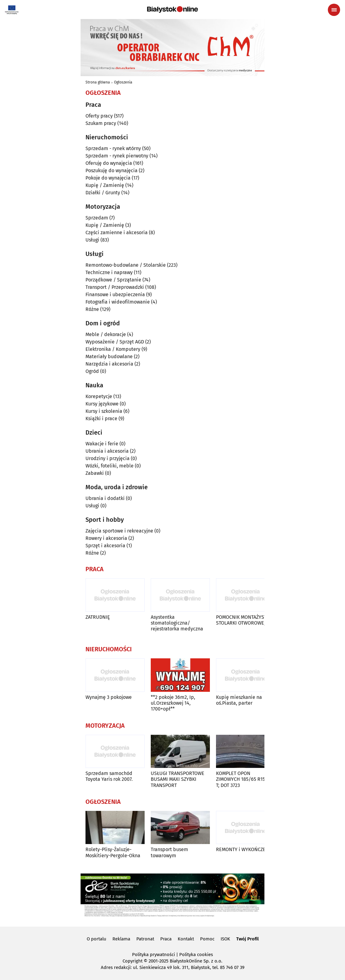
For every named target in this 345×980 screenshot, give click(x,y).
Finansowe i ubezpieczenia (115, 294)
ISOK (225, 939)
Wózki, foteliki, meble (110, 466)
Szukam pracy (101, 123)
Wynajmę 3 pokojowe (109, 697)
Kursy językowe (102, 404)
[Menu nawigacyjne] (334, 10)
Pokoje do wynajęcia (108, 178)
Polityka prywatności (154, 955)
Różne (92, 309)
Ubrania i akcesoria (107, 451)
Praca (166, 939)
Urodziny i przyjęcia (108, 458)
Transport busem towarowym (169, 852)
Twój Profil (247, 939)
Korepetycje (99, 396)
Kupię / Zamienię (105, 185)
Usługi (92, 240)
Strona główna (98, 82)
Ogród (92, 371)
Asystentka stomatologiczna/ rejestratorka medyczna (177, 623)
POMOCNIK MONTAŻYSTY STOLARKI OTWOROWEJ (243, 620)
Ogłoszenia (123, 82)
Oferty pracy (99, 116)
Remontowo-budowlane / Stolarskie (126, 265)
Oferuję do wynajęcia (109, 163)
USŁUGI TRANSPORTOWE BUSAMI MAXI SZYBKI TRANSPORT (178, 779)
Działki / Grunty (103, 193)
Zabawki (95, 473)
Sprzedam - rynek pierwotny (117, 156)
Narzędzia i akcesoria (109, 364)
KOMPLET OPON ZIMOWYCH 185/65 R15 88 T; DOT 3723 (244, 779)
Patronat (145, 939)
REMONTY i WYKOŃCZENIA (245, 849)
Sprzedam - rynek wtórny (113, 148)
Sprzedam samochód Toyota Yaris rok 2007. (109, 776)
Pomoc (207, 939)
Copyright (133, 961)
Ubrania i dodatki (105, 498)
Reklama (121, 939)
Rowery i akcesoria (106, 538)
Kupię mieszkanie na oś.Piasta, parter (239, 700)
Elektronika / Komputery (113, 349)
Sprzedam (97, 218)
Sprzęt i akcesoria (105, 546)
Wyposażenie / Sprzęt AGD (115, 342)
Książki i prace (101, 418)
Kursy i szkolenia (104, 411)
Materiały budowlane (109, 356)
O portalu (97, 939)
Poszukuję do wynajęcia (112, 170)
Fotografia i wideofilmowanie (118, 302)
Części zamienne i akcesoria (117, 232)
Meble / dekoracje (106, 334)
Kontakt (186, 939)
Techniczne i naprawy (109, 272)
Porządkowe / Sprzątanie (113, 280)
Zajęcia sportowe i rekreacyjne (119, 531)
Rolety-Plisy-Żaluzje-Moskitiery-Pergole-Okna (113, 852)
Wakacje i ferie (102, 444)
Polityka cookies (196, 955)
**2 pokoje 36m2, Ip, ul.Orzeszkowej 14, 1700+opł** (173, 703)
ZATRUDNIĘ (98, 617)
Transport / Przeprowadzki (115, 287)
